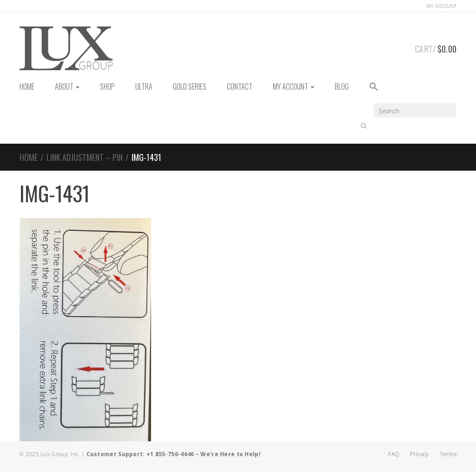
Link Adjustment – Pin (85, 157)
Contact (240, 86)
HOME (27, 86)
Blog (342, 86)
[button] (374, 87)
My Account (294, 86)
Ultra (144, 86)
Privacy (419, 454)
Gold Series (190, 86)
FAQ (394, 454)
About (67, 86)
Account (441, 6)
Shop (107, 86)
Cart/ (436, 47)
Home (29, 157)
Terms (448, 454)
